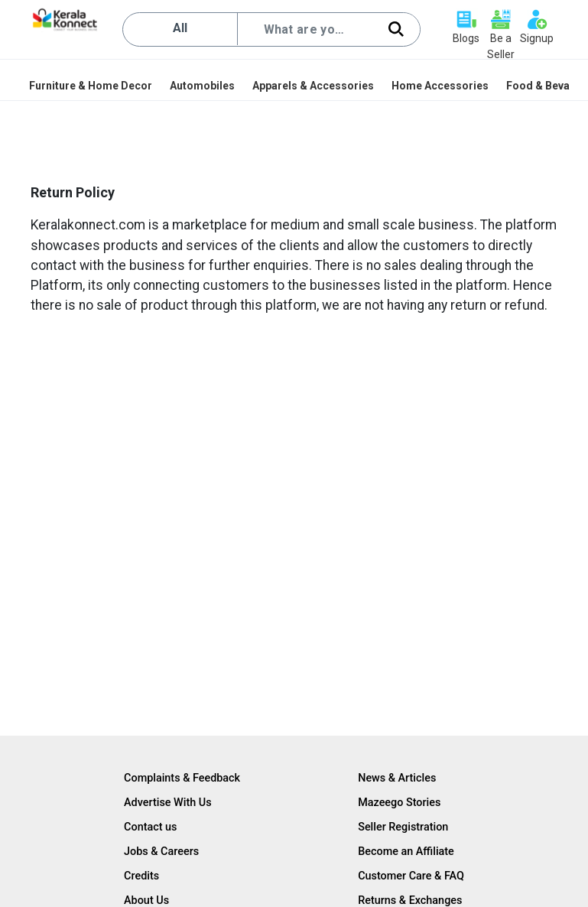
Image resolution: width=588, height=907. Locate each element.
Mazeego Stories (399, 803)
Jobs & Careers (161, 852)
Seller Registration (403, 827)
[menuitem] (92, 86)
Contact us (150, 827)
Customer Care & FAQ (411, 876)
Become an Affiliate (406, 852)
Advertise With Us (168, 803)
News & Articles (397, 778)
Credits (141, 876)
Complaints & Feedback (182, 778)
